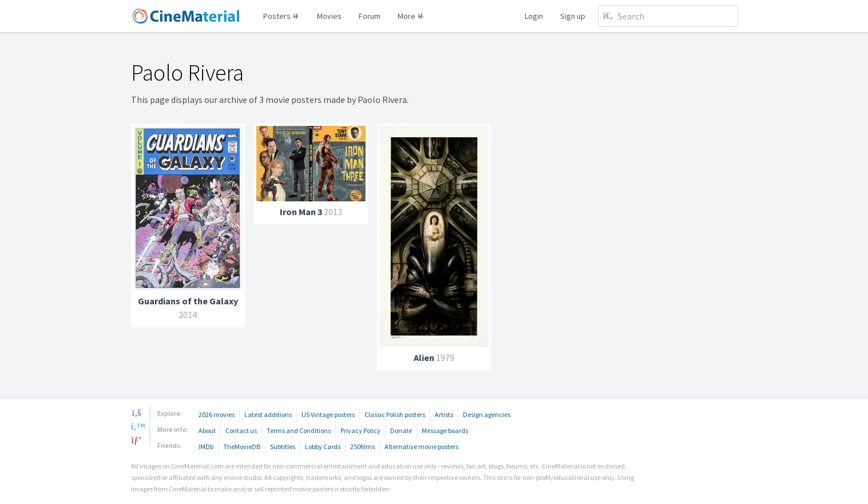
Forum (370, 16)
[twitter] (137, 426)
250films (362, 447)
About (207, 430)
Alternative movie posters (421, 447)
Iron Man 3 (301, 212)
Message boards (445, 430)
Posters (282, 16)
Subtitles (283, 447)
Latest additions (268, 414)
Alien (424, 358)
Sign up (573, 16)
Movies (329, 16)
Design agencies (487, 414)
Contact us (241, 430)
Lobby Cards (323, 447)
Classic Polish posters (395, 414)
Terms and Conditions (299, 430)
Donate (401, 430)
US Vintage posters (328, 414)
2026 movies (217, 414)
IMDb (206, 447)
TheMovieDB (242, 447)
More (411, 16)
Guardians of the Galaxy (188, 301)
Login (534, 16)
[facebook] (137, 412)
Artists (444, 414)
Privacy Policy (360, 430)
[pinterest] (137, 440)
